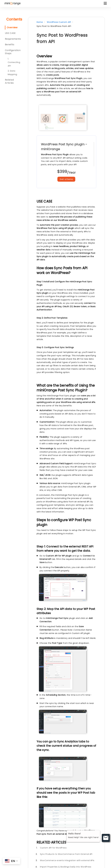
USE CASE (10, 33)
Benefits (10, 44)
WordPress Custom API (59, 22)
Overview (12, 27)
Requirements (13, 39)
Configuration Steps (13, 52)
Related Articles (9, 81)
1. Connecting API (14, 62)
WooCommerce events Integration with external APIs (67, 860)
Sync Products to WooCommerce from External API (66, 854)
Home (40, 22)
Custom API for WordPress (53, 848)
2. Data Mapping (12, 73)
